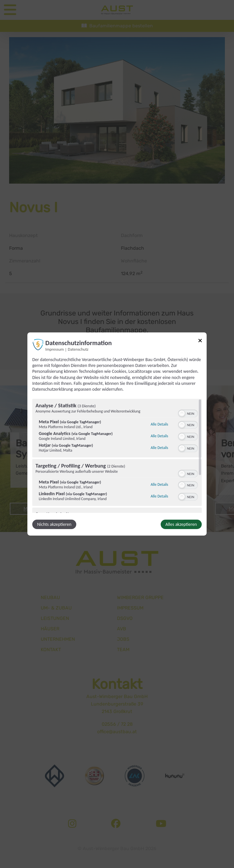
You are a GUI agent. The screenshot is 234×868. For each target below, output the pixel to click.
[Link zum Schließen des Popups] (200, 342)
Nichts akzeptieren (54, 524)
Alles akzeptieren (181, 524)
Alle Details (159, 424)
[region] (117, 456)
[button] (182, 413)
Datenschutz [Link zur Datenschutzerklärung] (78, 349)
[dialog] (117, 434)
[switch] (188, 413)
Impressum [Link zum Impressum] (55, 349)
